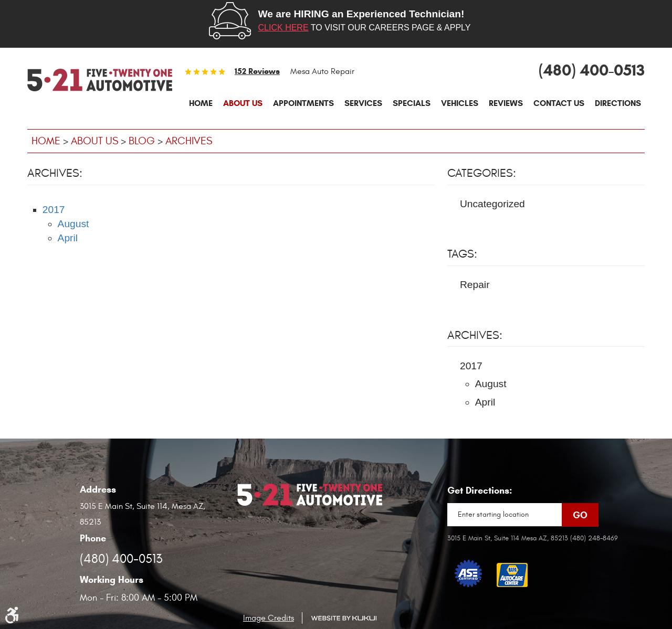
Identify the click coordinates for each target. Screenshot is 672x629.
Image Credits (269, 618)
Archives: (475, 335)
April (68, 238)
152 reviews (257, 71)
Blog (142, 141)
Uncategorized (492, 204)
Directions (618, 103)
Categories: (482, 173)
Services (363, 103)
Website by (343, 618)
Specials (412, 103)
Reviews (506, 103)
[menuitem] (201, 103)
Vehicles (460, 103)
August (73, 224)
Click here (283, 28)
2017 (54, 210)
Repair (475, 285)
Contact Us (559, 103)
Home (201, 103)
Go (580, 515)
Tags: (462, 254)
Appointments (303, 103)
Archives (189, 141)
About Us (243, 103)
